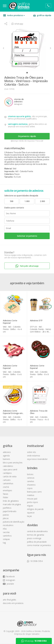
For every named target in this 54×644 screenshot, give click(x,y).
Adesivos (7, 452)
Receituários (8, 525)
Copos (30, 488)
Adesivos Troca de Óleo (39, 412)
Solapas (6, 539)
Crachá (6, 487)
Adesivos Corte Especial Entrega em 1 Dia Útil (13, 413)
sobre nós (32, 452)
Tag (4, 543)
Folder (5, 497)
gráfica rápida (42, 15)
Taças (30, 516)
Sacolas (6, 532)
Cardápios (7, 473)
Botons (30, 474)
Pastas (6, 515)
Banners (6, 459)
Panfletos (7, 508)
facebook (9, 576)
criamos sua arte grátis (19, 116)
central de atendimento (37, 531)
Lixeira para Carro (34, 492)
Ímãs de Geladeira (11, 501)
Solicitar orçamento (27, 236)
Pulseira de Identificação (14, 522)
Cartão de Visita (10, 476)
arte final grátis (10, 600)
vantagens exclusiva (18, 124)
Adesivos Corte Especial (10, 322)
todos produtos (14, 15)
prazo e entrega (34, 538)
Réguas (30, 506)
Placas (6, 518)
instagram (9, 580)
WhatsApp (34, 641)
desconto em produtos (13, 603)
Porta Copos (33, 502)
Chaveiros (31, 485)
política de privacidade (37, 542)
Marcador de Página (12, 504)
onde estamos (34, 456)
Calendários (8, 466)
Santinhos (7, 536)
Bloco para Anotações (13, 463)
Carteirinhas (8, 483)
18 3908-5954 (35, 561)
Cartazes (7, 480)
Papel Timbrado (10, 511)
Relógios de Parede (35, 509)
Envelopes (7, 490)
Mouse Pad (32, 499)
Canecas (31, 478)
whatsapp (17, 24)
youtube (8, 584)
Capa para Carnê (10, 470)
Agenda (6, 456)
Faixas (5, 494)
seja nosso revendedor (37, 459)
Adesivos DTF (36, 320)
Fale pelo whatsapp (27, 266)
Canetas (31, 481)
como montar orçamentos (39, 545)
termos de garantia (36, 535)
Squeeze (31, 513)
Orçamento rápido (27, 136)
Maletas (31, 495)
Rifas (5, 529)
